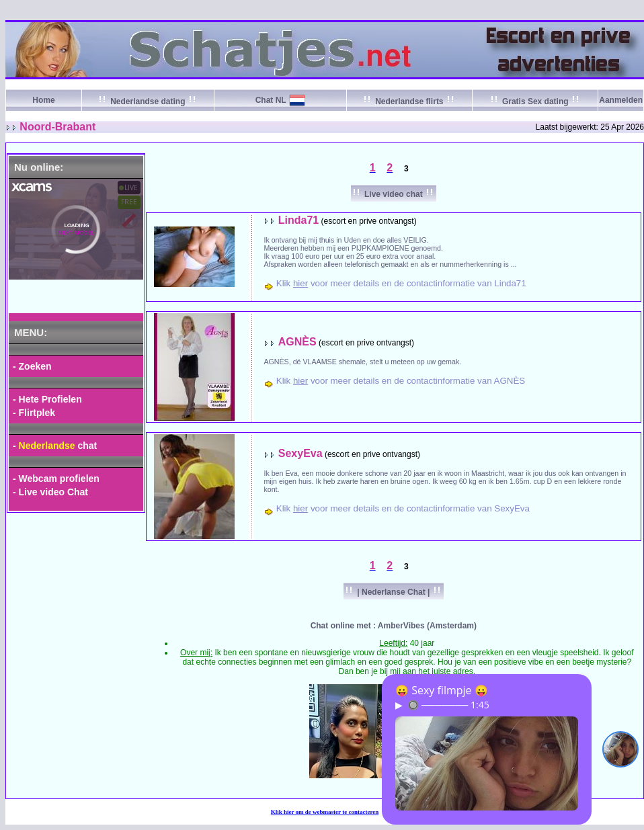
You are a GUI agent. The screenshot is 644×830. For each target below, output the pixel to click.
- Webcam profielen (56, 479)
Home (43, 100)
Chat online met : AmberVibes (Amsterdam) (394, 626)
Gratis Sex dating (535, 101)
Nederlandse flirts (409, 101)
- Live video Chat (50, 492)
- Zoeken (32, 366)
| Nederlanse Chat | (394, 592)
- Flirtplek (34, 413)
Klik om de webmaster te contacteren (325, 812)
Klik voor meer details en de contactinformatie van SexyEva (403, 508)
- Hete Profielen (47, 399)
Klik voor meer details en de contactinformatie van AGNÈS (401, 381)
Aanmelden (621, 100)
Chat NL (271, 100)
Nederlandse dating (148, 101)
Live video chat (394, 194)
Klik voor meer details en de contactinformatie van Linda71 (401, 283)
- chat (55, 446)
